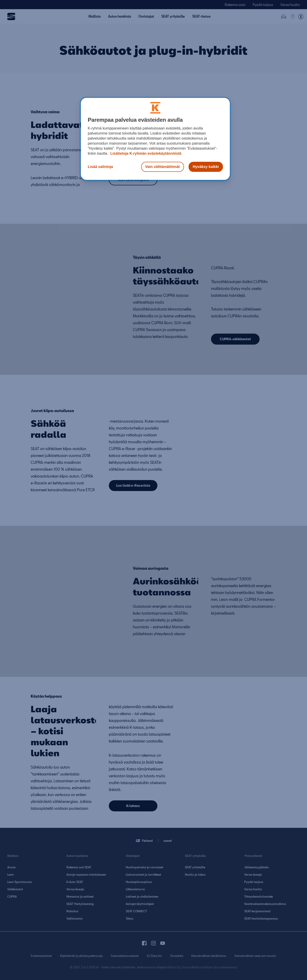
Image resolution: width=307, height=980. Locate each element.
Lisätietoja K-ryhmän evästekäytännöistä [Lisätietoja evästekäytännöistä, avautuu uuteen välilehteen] (145, 153)
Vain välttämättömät (163, 167)
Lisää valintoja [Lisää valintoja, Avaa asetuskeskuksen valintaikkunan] (100, 167)
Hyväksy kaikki (206, 167)
